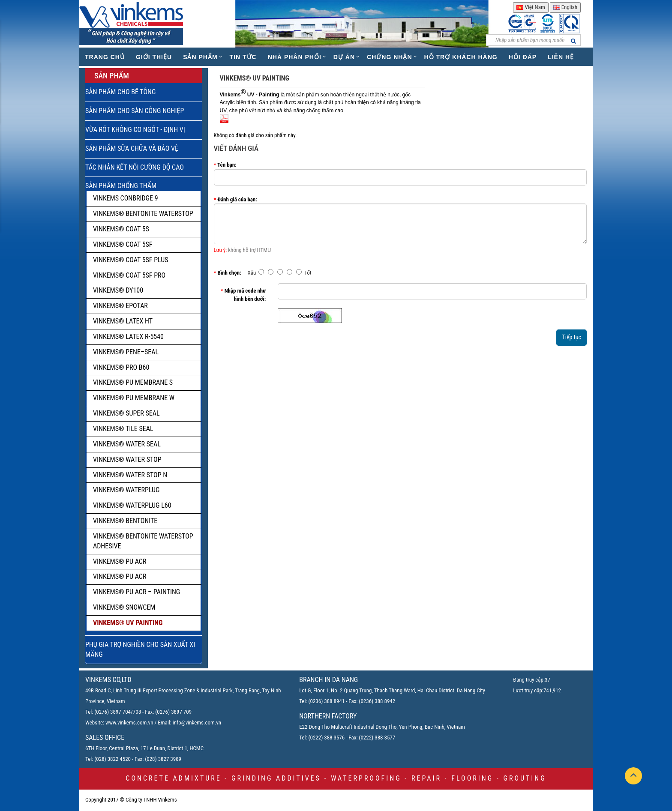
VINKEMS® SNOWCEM (124, 607)
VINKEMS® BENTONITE (125, 521)
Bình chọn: (229, 273)
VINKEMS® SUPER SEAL (126, 413)
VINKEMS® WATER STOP (127, 459)
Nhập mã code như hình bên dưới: (245, 295)
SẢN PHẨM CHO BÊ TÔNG (120, 92)
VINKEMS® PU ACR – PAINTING (136, 592)
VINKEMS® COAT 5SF (123, 244)
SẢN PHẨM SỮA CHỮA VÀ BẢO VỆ (132, 148)
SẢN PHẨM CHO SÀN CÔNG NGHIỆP (135, 111)
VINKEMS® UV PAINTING (128, 623)
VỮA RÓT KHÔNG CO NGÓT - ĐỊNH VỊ (135, 130)
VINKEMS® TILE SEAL (123, 429)
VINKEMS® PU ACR (120, 561)
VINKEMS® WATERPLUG (126, 490)
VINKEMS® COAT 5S (121, 229)
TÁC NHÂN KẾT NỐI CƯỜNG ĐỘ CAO (135, 167)
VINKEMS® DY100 (118, 290)
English (565, 7)
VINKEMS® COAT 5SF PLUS (131, 260)
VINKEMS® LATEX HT (123, 321)
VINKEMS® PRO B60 (121, 367)
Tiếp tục (571, 337)
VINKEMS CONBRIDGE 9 (126, 198)
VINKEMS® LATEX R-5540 (128, 337)
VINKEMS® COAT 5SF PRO (129, 275)
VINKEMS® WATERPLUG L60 (132, 505)
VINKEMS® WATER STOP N (130, 475)
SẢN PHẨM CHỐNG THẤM (121, 186)
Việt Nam (531, 7)
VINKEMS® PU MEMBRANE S (133, 382)
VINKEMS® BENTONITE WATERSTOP (143, 214)
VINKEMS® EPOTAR (120, 306)
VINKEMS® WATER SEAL (127, 444)
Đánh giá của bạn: (237, 199)
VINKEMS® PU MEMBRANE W (134, 398)
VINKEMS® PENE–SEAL (126, 352)
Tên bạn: (227, 165)
